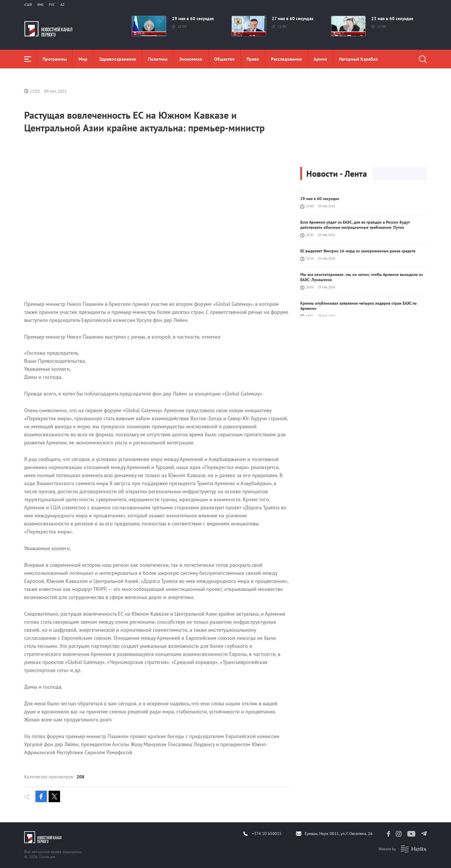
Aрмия (320, 59)
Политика (158, 59)
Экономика (191, 59)
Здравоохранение (118, 59)
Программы (55, 59)
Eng (40, 4)
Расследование (286, 59)
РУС (52, 4)
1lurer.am (47, 857)
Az (62, 4)
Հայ (28, 4)
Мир (83, 59)
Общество (224, 59)
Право (253, 59)
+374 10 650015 (267, 834)
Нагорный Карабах (358, 59)
